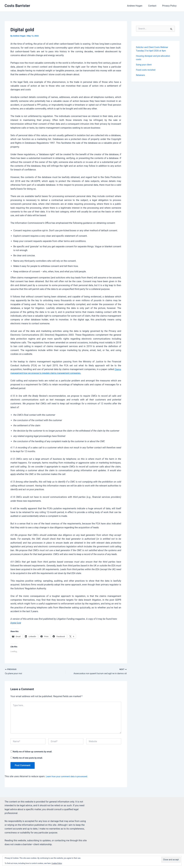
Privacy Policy (170, 6)
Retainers (141, 75)
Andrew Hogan (138, 6)
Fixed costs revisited (147, 70)
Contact (154, 6)
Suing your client (145, 65)
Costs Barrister (17, 6)
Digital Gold (16, 623)
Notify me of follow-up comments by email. (32, 752)
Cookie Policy (57, 863)
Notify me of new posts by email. (28, 758)
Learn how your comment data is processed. (69, 777)
